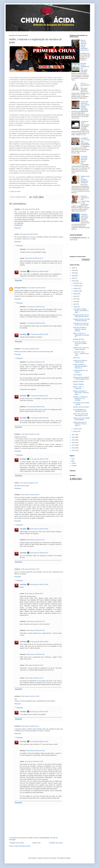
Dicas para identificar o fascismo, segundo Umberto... (80, 329)
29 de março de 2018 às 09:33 (39, 642)
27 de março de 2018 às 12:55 (39, 459)
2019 (74, 278)
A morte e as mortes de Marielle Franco (80, 361)
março (76, 307)
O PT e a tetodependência (85, 85)
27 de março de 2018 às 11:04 (29, 483)
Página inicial (36, 843)
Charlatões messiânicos (84, 215)
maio (75, 302)
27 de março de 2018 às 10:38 (30, 434)
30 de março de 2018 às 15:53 (35, 751)
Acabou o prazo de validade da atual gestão (82, 419)
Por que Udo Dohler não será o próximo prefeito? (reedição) (85, 105)
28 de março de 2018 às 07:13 (35, 540)
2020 (74, 276)
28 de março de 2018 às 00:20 (30, 495)
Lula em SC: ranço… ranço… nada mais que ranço (81, 354)
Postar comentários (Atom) (22, 846)
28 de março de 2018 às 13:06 (39, 584)
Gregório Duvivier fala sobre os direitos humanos (82, 320)
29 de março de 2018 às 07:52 (35, 630)
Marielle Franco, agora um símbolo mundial (81, 348)
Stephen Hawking (78, 384)
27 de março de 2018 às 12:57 (39, 396)
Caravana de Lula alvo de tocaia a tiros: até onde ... (82, 324)
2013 (74, 445)
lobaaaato (53, 858)
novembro (77, 286)
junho (75, 299)
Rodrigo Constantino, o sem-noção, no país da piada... (81, 393)
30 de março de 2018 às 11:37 (34, 678)
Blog (73, 461)
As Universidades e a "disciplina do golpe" (80, 410)
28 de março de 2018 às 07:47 (39, 553)
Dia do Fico (77, 358)
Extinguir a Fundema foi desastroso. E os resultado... (80, 398)
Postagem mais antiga (56, 843)
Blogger (68, 858)
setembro (76, 291)
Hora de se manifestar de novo (85, 198)
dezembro (77, 283)
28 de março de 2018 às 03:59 (39, 271)
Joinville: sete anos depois (81, 407)
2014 (74, 443)
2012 (74, 448)
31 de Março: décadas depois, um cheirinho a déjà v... (81, 311)
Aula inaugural (77, 375)
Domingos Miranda (20, 288)
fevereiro (76, 429)
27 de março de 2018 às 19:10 (39, 418)
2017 (74, 435)
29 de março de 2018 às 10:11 (30, 726)
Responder (18, 228)
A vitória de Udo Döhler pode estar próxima (84, 159)
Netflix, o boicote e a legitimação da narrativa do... (81, 335)
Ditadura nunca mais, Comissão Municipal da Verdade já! (85, 180)
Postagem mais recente (17, 843)
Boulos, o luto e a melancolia (78, 388)
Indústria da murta (79, 339)
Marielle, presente (78, 382)
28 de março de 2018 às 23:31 (34, 594)
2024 (74, 270)
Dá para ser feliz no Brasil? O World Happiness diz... (81, 378)
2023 (74, 273)
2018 (74, 281)
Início (73, 459)
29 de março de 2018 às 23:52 (34, 665)
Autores (74, 463)
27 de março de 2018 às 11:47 (35, 362)
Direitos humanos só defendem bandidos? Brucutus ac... (80, 366)
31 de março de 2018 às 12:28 (34, 761)
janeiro (76, 431)
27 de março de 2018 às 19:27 (34, 258)
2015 (74, 440)
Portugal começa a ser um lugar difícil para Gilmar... (81, 316)
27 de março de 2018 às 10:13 (35, 307)
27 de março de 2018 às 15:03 (35, 249)
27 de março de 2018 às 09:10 (29, 234)
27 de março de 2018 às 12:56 (39, 334)
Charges (74, 466)
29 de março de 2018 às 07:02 (35, 621)
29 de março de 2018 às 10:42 (35, 654)
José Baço (23, 271)
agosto (76, 294)
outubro (76, 288)
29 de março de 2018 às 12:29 (39, 742)
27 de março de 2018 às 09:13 (36, 288)
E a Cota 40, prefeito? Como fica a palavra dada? (80, 343)
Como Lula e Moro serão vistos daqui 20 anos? (81, 415)
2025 (74, 268)
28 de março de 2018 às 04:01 (39, 529)
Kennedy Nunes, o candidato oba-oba (85, 66)
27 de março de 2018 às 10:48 (35, 323)
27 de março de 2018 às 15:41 (35, 407)
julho (75, 296)
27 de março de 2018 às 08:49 (30, 209)
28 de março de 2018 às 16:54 (30, 696)
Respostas (20, 246)
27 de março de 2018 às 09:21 (30, 349)
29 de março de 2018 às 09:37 (39, 712)
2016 (74, 437)
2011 (74, 450)
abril (75, 304)
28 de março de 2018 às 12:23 (30, 569)
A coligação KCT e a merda (85, 139)
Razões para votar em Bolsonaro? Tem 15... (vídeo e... (80, 424)
